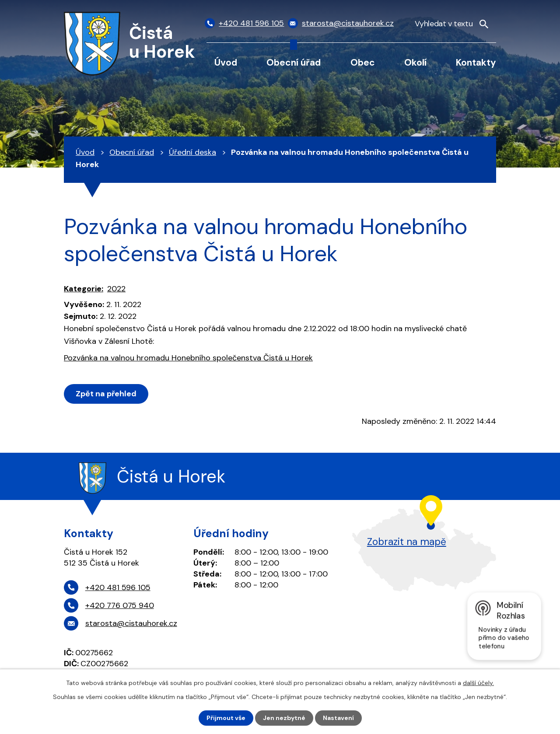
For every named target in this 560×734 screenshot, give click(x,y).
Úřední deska (192, 152)
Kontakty (476, 62)
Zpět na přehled (106, 394)
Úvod (226, 62)
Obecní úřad (294, 62)
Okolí (415, 62)
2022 (116, 289)
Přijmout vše (226, 718)
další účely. (478, 683)
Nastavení (338, 718)
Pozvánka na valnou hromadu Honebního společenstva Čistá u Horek (188, 358)
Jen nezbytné (284, 718)
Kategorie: (84, 289)
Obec (363, 62)
